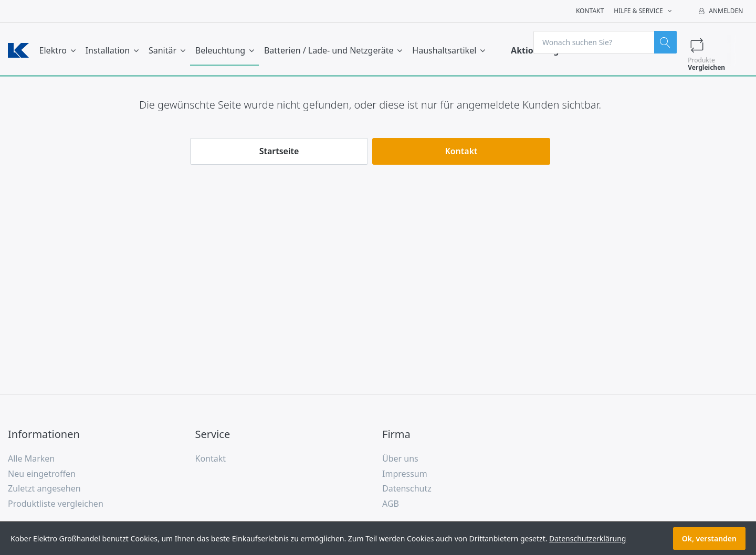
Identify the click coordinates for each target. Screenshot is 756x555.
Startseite (279, 151)
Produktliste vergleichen (56, 504)
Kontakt (590, 11)
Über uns (400, 458)
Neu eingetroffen (42, 474)
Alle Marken (31, 458)
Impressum (405, 474)
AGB (391, 504)
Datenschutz (407, 488)
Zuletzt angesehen (44, 488)
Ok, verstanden (709, 538)
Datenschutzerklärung (587, 538)
